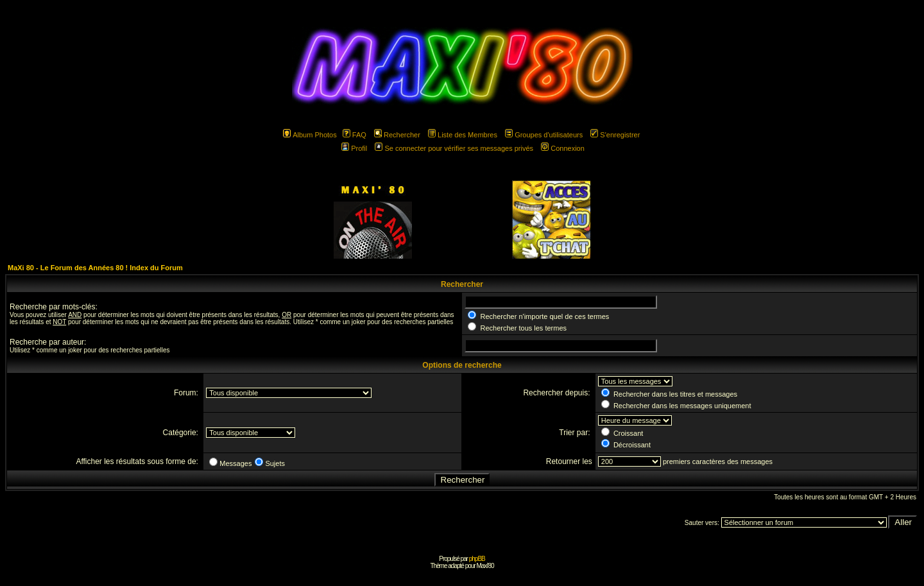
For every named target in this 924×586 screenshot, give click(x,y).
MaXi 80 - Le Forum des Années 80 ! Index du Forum (95, 268)
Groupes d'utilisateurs (544, 135)
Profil (354, 148)
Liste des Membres (463, 135)
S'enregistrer (615, 135)
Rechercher (397, 135)
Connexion (563, 148)
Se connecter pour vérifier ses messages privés (454, 148)
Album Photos (310, 135)
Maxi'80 (485, 566)
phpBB (477, 559)
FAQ (355, 135)
